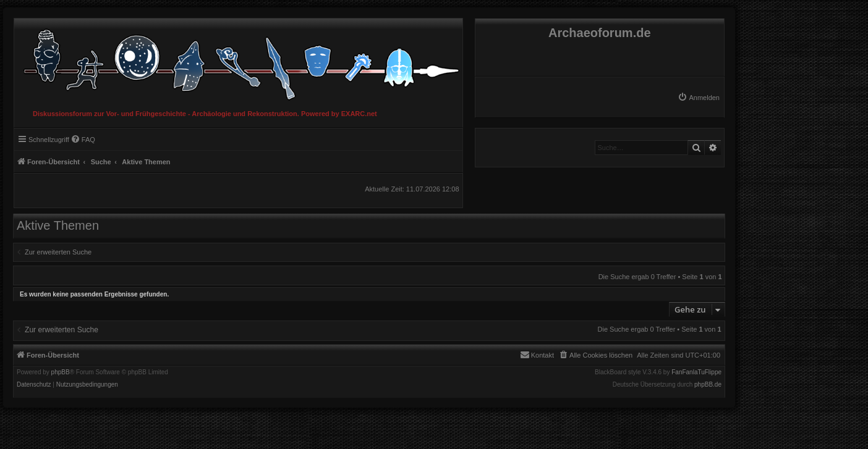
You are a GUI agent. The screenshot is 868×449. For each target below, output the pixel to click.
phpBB (61, 372)
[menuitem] (699, 98)
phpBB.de (708, 385)
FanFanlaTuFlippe (696, 372)
